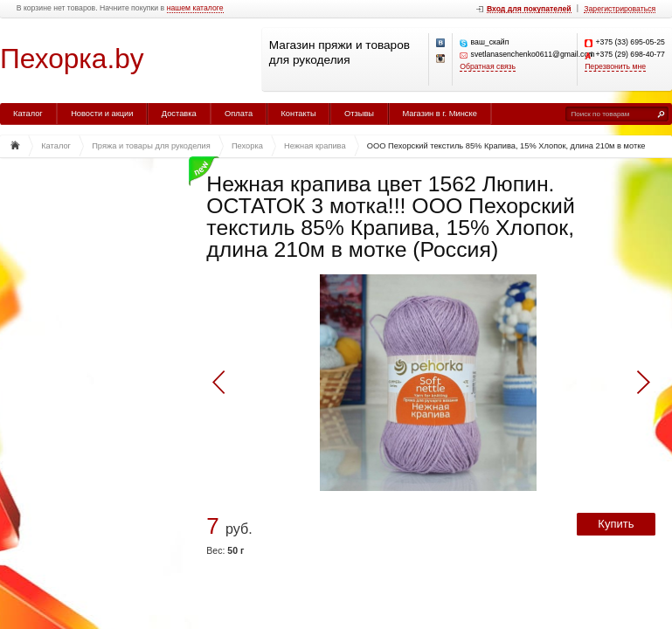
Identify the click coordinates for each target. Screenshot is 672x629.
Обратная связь (488, 67)
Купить (616, 524)
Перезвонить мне (615, 67)
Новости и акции (102, 114)
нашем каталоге (195, 8)
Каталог (28, 114)
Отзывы (359, 114)
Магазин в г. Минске (439, 114)
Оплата (239, 114)
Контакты (298, 114)
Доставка (179, 114)
